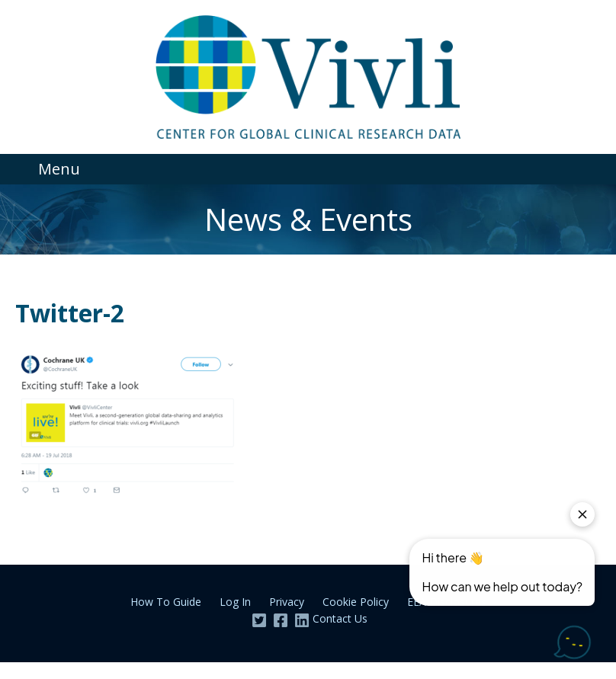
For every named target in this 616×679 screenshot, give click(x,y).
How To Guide (166, 602)
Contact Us (340, 618)
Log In (235, 602)
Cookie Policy (356, 602)
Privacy (287, 602)
